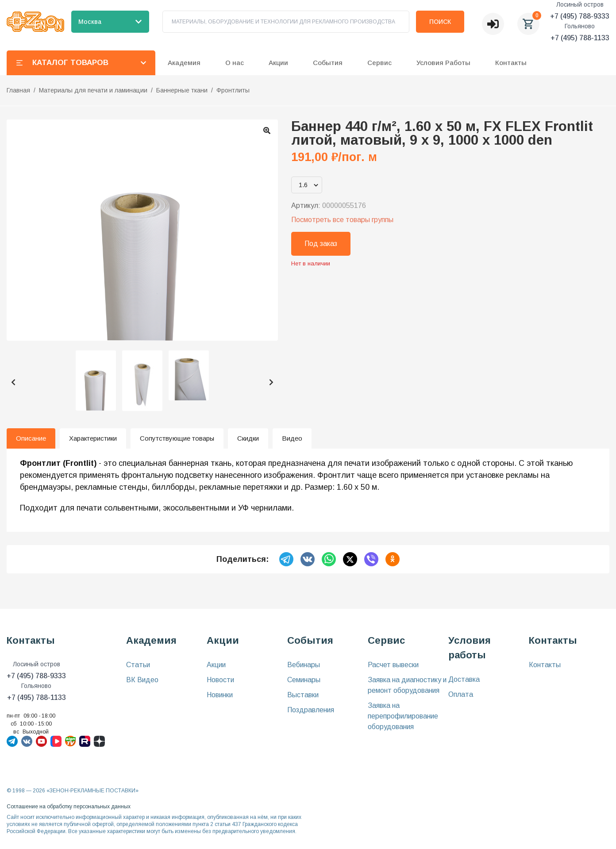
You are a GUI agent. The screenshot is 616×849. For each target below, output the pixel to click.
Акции (216, 665)
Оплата (461, 694)
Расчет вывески (393, 665)
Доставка (464, 679)
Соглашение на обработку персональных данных (69, 807)
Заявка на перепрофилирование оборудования (403, 716)
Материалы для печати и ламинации (93, 90)
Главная (18, 90)
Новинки (220, 695)
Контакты (511, 63)
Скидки (248, 438)
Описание (31, 438)
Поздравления (311, 710)
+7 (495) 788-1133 (580, 38)
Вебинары (304, 665)
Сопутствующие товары (177, 438)
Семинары (304, 680)
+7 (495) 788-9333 (580, 16)
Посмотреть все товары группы (342, 220)
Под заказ (321, 244)
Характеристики (93, 438)
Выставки (303, 695)
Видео (292, 438)
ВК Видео (142, 680)
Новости (220, 680)
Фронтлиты (233, 90)
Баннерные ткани (182, 90)
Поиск (440, 22)
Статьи (138, 665)
